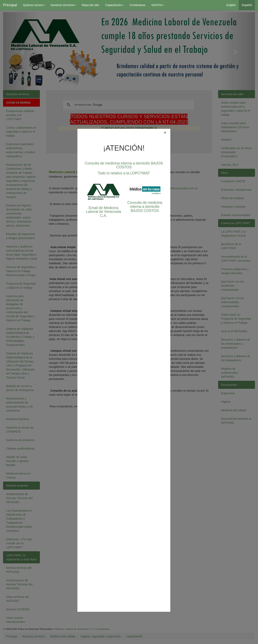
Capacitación (114, 5)
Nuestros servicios (63, 5)
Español (247, 5)
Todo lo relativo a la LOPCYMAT (124, 173)
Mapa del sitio (91, 5)
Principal (10, 5)
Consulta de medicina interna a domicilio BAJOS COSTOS (124, 165)
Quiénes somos (34, 5)
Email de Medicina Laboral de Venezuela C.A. (103, 212)
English (231, 5)
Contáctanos (138, 5)
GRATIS (158, 5)
